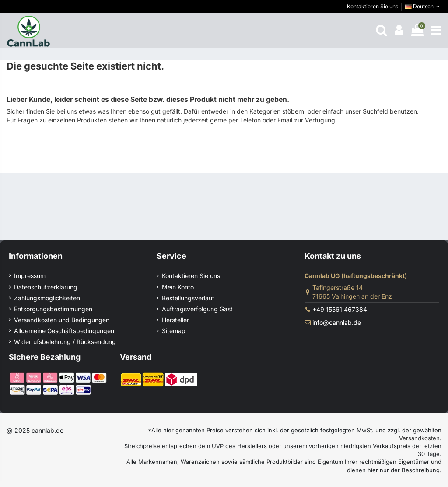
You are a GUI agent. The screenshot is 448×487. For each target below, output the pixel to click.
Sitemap (174, 331)
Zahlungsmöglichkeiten (47, 298)
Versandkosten (419, 438)
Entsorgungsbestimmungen (53, 309)
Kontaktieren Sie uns (373, 6)
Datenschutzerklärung (46, 287)
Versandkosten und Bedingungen (62, 320)
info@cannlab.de (337, 322)
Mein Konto (178, 287)
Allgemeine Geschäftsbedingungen (64, 331)
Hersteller (175, 320)
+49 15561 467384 (340, 309)
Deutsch (423, 6)
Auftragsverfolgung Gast (197, 309)
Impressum (30, 276)
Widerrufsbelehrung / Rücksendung (65, 342)
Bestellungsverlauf (188, 298)
